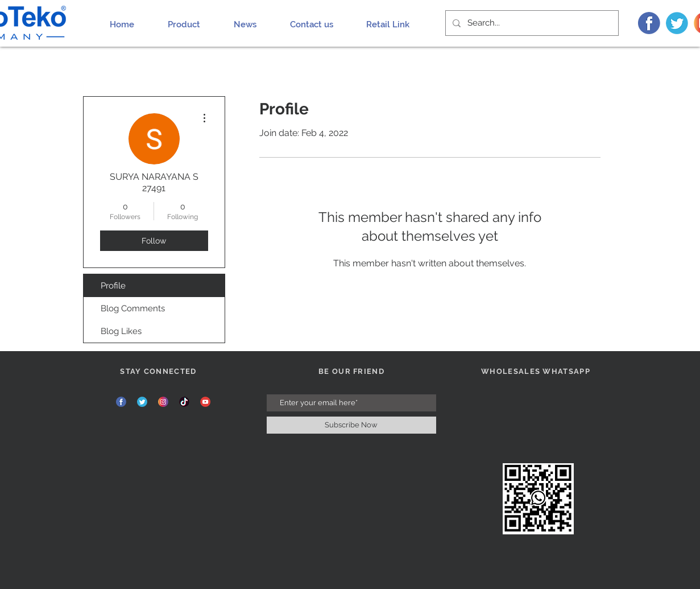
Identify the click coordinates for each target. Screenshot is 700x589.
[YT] (205, 402)
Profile (113, 286)
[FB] (649, 23)
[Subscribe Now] (351, 425)
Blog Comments (133, 308)
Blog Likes (121, 331)
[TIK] (184, 402)
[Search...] (531, 23)
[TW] (677, 23)
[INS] (163, 402)
